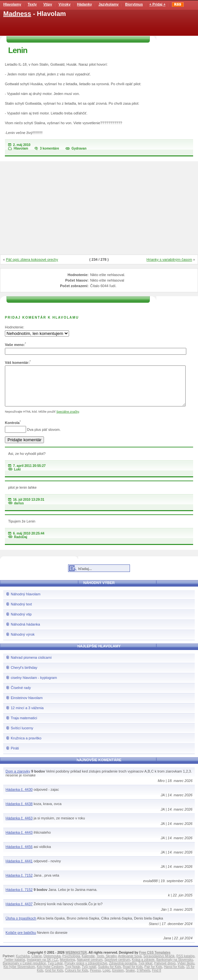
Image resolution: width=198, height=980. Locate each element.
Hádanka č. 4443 (19, 840)
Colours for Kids (76, 978)
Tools (100, 964)
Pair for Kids (153, 975)
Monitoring (68, 967)
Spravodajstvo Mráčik (159, 964)
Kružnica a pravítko (26, 746)
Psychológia (71, 964)
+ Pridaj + (158, 4)
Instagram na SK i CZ (42, 967)
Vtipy (48, 4)
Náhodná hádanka (25, 632)
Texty (32, 4)
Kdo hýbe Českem (50, 975)
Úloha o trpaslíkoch (21, 926)
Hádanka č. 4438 (19, 812)
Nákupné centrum (90, 967)
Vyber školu (186, 971)
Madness (17, 14)
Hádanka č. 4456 (19, 854)
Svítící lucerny (22, 736)
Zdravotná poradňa (123, 971)
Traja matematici (24, 726)
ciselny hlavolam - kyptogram (34, 685)
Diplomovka (52, 964)
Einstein (118, 978)
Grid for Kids (54, 978)
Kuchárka (23, 964)
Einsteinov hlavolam (27, 706)
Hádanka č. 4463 (19, 826)
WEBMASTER (76, 960)
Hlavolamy (12, 4)
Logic (106, 978)
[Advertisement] (99, 208)
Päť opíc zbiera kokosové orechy (32, 259)
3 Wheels (144, 978)
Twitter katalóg (14, 967)
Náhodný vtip (21, 622)
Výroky (65, 4)
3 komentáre (49, 148)
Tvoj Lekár (55, 971)
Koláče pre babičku (21, 940)
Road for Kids (133, 975)
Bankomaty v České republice (24, 971)
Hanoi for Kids (174, 975)
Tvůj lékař (145, 971)
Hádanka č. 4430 (19, 797)
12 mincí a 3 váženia (27, 716)
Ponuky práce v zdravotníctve (86, 971)
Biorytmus (134, 4)
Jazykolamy (108, 4)
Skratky (111, 964)
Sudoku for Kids (110, 975)
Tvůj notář (89, 975)
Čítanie (37, 964)
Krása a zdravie (143, 967)
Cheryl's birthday (24, 675)
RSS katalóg (185, 964)
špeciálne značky (68, 419)
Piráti (15, 756)
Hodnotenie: (14, 327)
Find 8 (157, 978)
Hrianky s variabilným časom (169, 259)
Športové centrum (117, 967)
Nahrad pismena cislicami (31, 665)
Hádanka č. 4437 (19, 912)
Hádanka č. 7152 (19, 883)
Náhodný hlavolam (26, 602)
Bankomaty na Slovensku (175, 967)
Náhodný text (21, 612)
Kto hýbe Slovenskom (19, 975)
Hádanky (85, 4)
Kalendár (88, 964)
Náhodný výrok (23, 642)
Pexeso (95, 978)
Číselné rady (21, 695)
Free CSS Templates (155, 960)
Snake (130, 978)
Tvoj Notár (73, 975)
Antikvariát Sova (130, 964)
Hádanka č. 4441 (19, 869)
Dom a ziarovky (18, 779)
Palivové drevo (165, 971)
